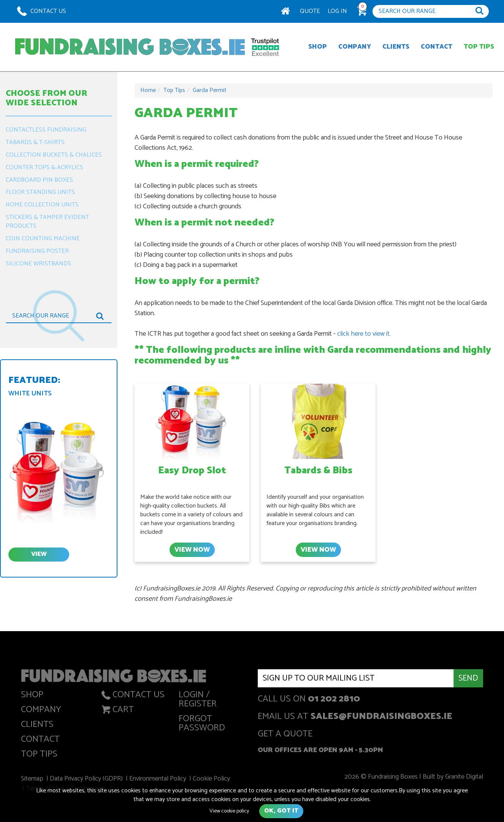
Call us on (309, 700)
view (39, 554)
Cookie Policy (212, 779)
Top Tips (479, 47)
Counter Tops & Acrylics (44, 167)
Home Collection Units (42, 205)
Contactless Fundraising (46, 130)
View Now (192, 550)
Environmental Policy (158, 779)
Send (468, 678)
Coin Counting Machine (43, 239)
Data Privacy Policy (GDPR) (88, 779)
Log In (337, 11)
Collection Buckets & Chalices (54, 155)
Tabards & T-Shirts (35, 142)
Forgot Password (202, 725)
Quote (310, 11)
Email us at (355, 717)
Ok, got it (281, 811)
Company (355, 47)
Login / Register (198, 701)
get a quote (285, 735)
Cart (117, 711)
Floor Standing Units (40, 192)
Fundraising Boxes (130, 47)
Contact (437, 47)
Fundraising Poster (37, 251)
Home (148, 90)
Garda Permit (210, 90)
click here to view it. (364, 334)
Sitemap (35, 779)
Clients (396, 47)
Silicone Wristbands (38, 264)
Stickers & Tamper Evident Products (47, 222)
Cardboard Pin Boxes (39, 180)
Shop (318, 47)
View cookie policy (229, 811)
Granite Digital (462, 778)
